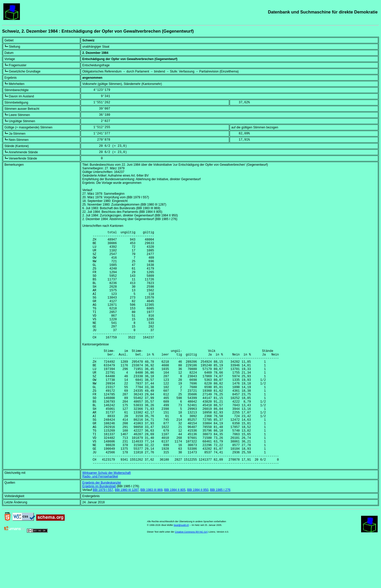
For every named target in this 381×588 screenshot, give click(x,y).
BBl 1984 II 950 (198, 538)
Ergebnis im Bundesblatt (99, 534)
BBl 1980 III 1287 (127, 538)
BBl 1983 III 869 (151, 538)
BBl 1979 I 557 (103, 538)
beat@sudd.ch (181, 573)
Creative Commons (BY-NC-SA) (191, 580)
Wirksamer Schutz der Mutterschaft (106, 521)
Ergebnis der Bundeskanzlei (102, 531)
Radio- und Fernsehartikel (100, 525)
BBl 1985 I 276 (220, 538)
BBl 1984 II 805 (175, 538)
